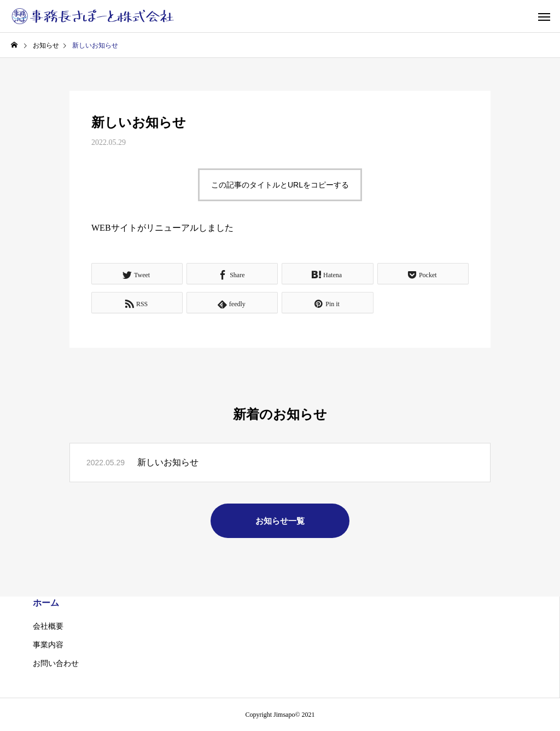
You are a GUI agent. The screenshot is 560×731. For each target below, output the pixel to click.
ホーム (46, 603)
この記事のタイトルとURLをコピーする (280, 185)
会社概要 (48, 626)
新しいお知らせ (168, 462)
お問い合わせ (56, 663)
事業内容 (48, 645)
